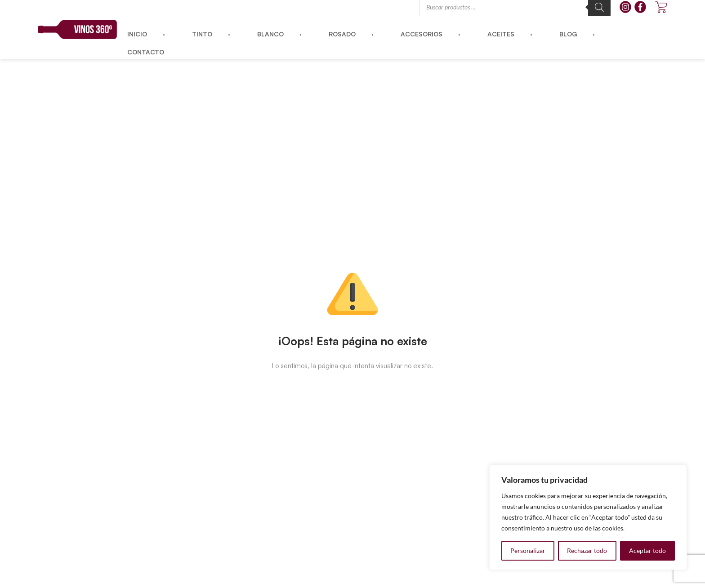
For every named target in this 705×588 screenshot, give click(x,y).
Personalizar (528, 550)
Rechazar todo (587, 550)
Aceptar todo (647, 550)
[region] (588, 517)
